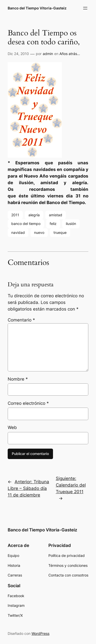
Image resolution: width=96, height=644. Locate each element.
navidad (18, 232)
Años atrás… (70, 54)
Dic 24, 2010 (18, 54)
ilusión (71, 224)
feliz (53, 224)
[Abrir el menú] (85, 8)
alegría (34, 215)
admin (48, 54)
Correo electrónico (28, 403)
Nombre (18, 379)
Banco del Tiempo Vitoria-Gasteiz (37, 8)
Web (12, 427)
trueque (60, 232)
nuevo (39, 232)
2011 (15, 215)
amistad (56, 215)
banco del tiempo (26, 224)
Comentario (21, 320)
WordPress (40, 633)
